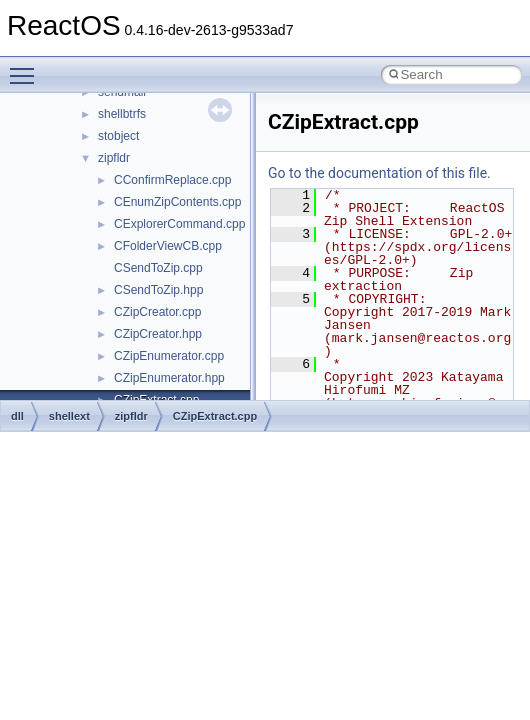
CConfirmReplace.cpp (172, 180)
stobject (118, 136)
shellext (69, 416)
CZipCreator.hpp (158, 334)
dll (17, 416)
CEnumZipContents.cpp (177, 202)
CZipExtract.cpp (215, 416)
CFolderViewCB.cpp (168, 246)
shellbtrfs (122, 114)
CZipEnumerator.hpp (169, 378)
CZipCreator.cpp (157, 312)
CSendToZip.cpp (158, 268)
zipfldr (114, 158)
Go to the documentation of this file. (379, 173)
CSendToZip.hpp (158, 290)
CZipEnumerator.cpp (169, 356)
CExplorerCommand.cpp (179, 224)
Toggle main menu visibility (27, 67)
